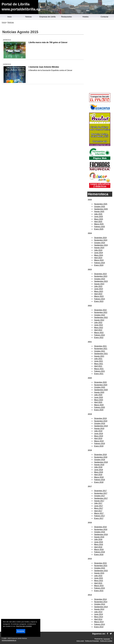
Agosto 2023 (99, 284)
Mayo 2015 (99, 581)
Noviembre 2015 (101, 566)
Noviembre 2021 (101, 349)
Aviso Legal (80, 641)
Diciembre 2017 (100, 491)
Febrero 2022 (100, 335)
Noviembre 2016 (101, 529)
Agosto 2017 (99, 501)
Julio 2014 (98, 612)
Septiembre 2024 (101, 245)
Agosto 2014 (99, 609)
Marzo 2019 (99, 441)
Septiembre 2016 (101, 534)
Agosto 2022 (99, 320)
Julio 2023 (98, 286)
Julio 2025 (98, 214)
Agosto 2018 (99, 465)
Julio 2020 (98, 395)
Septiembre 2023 (101, 281)
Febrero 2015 (100, 588)
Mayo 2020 (99, 400)
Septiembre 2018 (101, 462)
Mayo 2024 (99, 255)
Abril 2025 (98, 222)
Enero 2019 (99, 446)
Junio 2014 (99, 614)
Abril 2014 (98, 619)
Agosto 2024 (99, 248)
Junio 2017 (99, 506)
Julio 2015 (98, 576)
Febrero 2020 (100, 407)
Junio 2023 (99, 289)
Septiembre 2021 (101, 354)
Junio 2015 (99, 578)
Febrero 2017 (100, 516)
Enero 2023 (99, 301)
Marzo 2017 (99, 513)
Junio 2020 (99, 397)
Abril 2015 (98, 583)
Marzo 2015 (99, 586)
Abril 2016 (98, 547)
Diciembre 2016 (100, 527)
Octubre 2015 (100, 568)
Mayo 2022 (99, 328)
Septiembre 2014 (101, 607)
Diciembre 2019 (100, 418)
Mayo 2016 (99, 544)
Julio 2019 (98, 431)
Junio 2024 (99, 253)
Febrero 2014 (100, 624)
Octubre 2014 (100, 604)
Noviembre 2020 (101, 385)
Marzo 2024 (99, 260)
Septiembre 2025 (101, 209)
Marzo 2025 (99, 224)
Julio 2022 (98, 323)
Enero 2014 (99, 627)
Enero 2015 (99, 591)
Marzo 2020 (99, 405)
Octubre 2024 (100, 243)
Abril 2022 (98, 330)
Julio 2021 (98, 359)
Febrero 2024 (100, 263)
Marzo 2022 (99, 333)
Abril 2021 (98, 366)
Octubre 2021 (100, 351)
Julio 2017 (98, 503)
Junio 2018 (99, 470)
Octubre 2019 (100, 423)
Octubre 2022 (100, 315)
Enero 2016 (99, 555)
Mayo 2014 (99, 617)
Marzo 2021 (99, 369)
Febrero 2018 (100, 480)
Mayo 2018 (99, 472)
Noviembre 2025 (101, 204)
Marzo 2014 (99, 622)
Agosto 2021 (99, 356)
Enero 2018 (99, 482)
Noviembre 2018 (101, 457)
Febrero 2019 (100, 443)
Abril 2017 (98, 511)
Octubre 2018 (100, 460)
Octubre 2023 (100, 279)
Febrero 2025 (100, 227)
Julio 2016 (98, 539)
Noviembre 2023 (101, 276)
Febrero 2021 (100, 371)
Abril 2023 (98, 294)
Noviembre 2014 (101, 602)
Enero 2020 (99, 410)
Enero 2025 (99, 229)
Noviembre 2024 (101, 240)
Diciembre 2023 (100, 274)
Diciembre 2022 (100, 310)
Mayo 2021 (99, 364)
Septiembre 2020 (101, 390)
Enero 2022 (99, 338)
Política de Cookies (106, 641)
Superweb (107, 639)
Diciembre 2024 (100, 238)
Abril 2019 (98, 438)
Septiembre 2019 (101, 426)
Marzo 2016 (99, 549)
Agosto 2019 (99, 428)
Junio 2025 (99, 217)
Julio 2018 (98, 467)
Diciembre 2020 (100, 382)
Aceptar (21, 631)
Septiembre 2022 (101, 317)
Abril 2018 (98, 475)
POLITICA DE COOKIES (24, 626)
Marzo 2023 (99, 296)
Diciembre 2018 (100, 455)
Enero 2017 (99, 518)
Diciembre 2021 (100, 346)
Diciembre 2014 (100, 599)
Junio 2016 (99, 542)
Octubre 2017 (100, 496)
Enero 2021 (99, 374)
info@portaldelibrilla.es (9, 640)
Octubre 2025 (100, 207)
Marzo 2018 (99, 477)
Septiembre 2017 (101, 498)
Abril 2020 (98, 402)
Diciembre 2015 (100, 563)
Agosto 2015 (99, 573)
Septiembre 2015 (101, 571)
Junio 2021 (99, 361)
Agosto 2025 (99, 211)
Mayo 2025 (99, 219)
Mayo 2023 (99, 291)
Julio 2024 (98, 250)
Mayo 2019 (99, 436)
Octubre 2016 (100, 532)
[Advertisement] (100, 57)
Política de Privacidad (92, 641)
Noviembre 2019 (101, 421)
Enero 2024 (99, 265)
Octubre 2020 (100, 387)
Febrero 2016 (100, 552)
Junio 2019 (99, 434)
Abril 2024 (98, 258)
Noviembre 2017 (101, 493)
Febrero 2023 (100, 299)
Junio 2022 (99, 325)
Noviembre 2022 (101, 312)
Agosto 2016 (99, 537)
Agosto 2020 (99, 392)
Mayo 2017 (99, 508)
